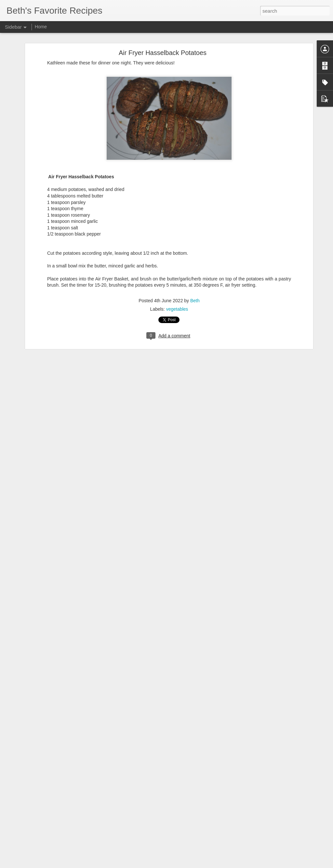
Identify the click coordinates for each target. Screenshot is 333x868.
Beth (195, 274)
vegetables (177, 282)
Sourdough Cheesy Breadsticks (43, 801)
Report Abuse (206, 864)
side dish (201, 822)
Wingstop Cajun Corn (34, 816)
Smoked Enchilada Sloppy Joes (43, 860)
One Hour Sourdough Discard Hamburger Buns (57, 845)
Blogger (187, 864)
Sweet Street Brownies (36, 830)
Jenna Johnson (213, 814)
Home (41, 27)
